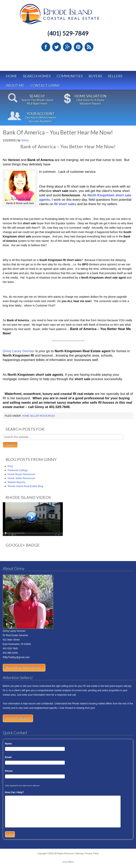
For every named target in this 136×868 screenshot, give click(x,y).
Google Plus (67, 47)
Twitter (57, 47)
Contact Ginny (45, 85)
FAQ (10, 466)
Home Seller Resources (38, 416)
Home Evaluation (18, 718)
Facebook (46, 47)
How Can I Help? (16, 792)
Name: (10, 744)
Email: (10, 757)
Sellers (115, 76)
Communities (70, 76)
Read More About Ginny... (24, 668)
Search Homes (37, 76)
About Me (15, 85)
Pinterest (78, 47)
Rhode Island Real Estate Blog (25, 486)
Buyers (95, 76)
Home (11, 76)
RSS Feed (89, 47)
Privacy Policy (92, 853)
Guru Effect (68, 862)
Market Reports (17, 482)
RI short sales (65, 204)
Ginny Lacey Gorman (19, 351)
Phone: (9, 771)
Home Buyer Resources (22, 474)
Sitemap (79, 853)
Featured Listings (18, 470)
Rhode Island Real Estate (68, 16)
